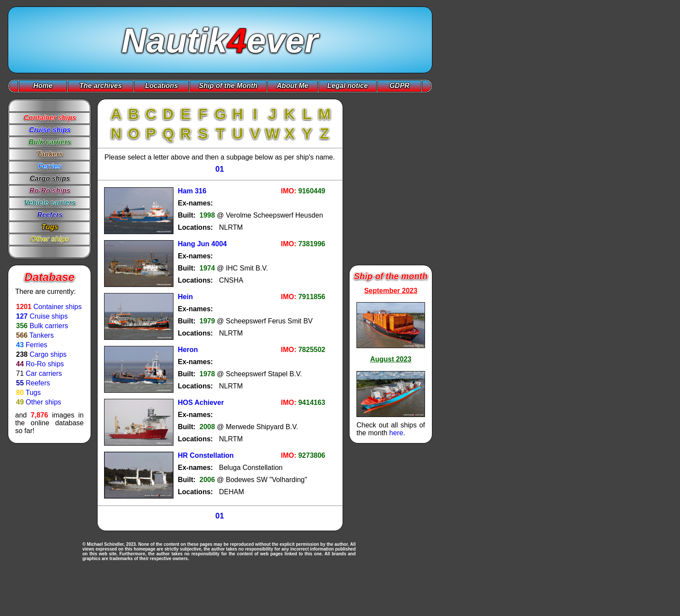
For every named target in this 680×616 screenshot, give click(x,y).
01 (219, 169)
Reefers (38, 383)
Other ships (43, 402)
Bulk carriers (49, 326)
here (396, 433)
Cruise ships (49, 316)
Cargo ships (48, 354)
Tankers (42, 335)
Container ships (57, 307)
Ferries (36, 345)
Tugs (33, 393)
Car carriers (44, 373)
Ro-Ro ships (45, 364)
